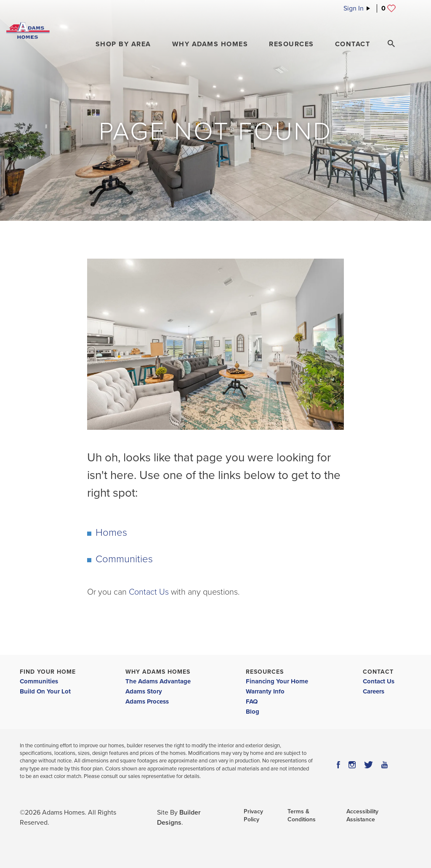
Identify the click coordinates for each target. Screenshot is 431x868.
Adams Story (144, 691)
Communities (124, 559)
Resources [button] (291, 44)
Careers (374, 691)
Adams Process (147, 701)
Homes (111, 533)
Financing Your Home (277, 681)
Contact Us (149, 592)
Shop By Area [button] (123, 44)
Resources (265, 672)
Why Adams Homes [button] (210, 44)
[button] (123, 44)
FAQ (252, 701)
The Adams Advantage (158, 681)
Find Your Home (48, 672)
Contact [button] (353, 44)
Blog (253, 712)
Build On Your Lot (45, 691)
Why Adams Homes (158, 672)
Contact (378, 672)
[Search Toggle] (391, 44)
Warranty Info (265, 691)
